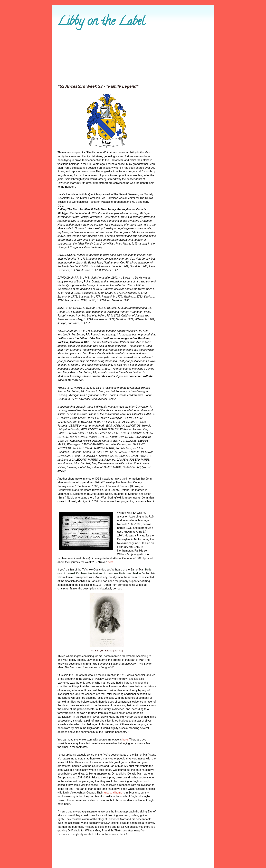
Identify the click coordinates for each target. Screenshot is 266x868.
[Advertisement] (133, 58)
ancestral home (113, 793)
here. (111, 562)
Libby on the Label (101, 23)
